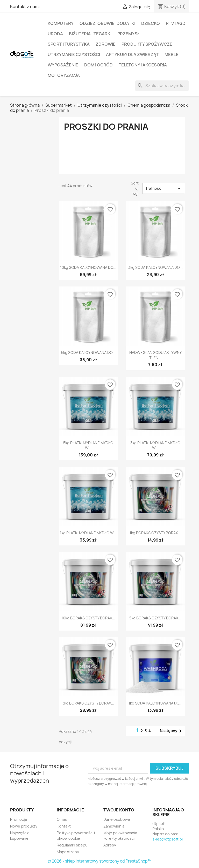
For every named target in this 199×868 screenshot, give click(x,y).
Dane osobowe (117, 819)
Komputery (61, 23)
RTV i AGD (176, 23)
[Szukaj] (162, 86)
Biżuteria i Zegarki (90, 34)
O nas (62, 819)
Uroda (55, 34)
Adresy (110, 845)
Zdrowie (106, 44)
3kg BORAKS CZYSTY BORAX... (88, 703)
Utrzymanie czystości (74, 54)
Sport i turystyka (69, 44)
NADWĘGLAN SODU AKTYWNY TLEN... (155, 355)
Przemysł (129, 34)
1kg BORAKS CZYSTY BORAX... (155, 533)
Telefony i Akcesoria (143, 65)
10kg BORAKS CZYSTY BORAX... (88, 618)
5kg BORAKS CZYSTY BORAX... (155, 618)
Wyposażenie (63, 65)
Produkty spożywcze (147, 44)
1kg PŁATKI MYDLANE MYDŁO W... (88, 533)
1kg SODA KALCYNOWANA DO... (155, 703)
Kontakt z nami (25, 6)
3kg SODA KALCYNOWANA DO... (155, 267)
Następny (172, 731)
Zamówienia (114, 826)
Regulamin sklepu (72, 845)
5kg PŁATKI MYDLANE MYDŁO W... (88, 445)
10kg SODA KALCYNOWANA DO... (88, 267)
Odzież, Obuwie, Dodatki (107, 23)
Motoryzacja (64, 75)
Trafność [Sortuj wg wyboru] (164, 188)
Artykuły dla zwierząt (132, 54)
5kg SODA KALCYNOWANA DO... (88, 353)
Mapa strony (68, 852)
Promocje (19, 819)
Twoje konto (119, 810)
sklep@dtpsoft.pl (168, 839)
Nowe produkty (24, 826)
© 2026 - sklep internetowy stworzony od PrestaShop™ (99, 861)
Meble (172, 54)
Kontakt (64, 826)
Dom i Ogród (98, 65)
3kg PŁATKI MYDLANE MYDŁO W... (155, 445)
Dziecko (151, 23)
